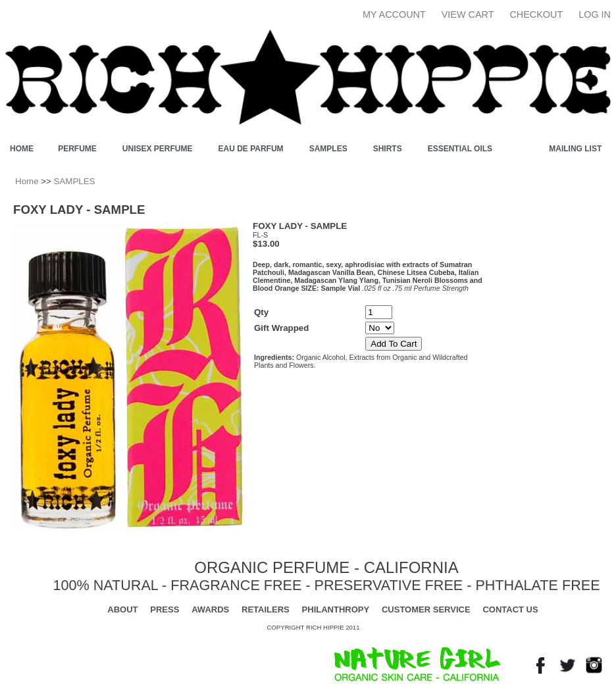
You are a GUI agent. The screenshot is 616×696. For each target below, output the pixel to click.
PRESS (165, 609)
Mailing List (575, 149)
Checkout (536, 14)
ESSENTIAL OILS (460, 149)
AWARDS (210, 609)
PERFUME (77, 149)
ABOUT (122, 609)
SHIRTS (388, 149)
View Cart (468, 14)
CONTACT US (510, 609)
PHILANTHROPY (336, 609)
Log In (595, 14)
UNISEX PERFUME (158, 149)
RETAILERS (266, 609)
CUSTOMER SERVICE (426, 609)
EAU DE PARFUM (251, 149)
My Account (394, 14)
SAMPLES (328, 149)
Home (27, 181)
